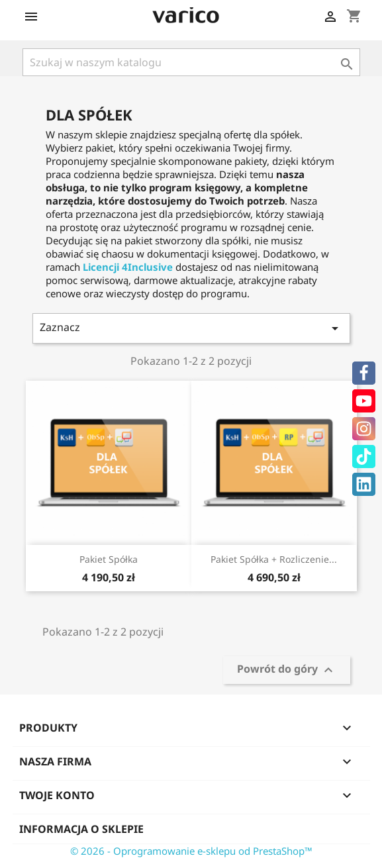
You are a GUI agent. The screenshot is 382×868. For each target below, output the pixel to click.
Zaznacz (191, 328)
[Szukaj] (191, 62)
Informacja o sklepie (81, 829)
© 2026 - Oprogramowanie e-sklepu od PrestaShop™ (191, 851)
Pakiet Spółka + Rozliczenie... (274, 559)
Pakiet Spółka (109, 559)
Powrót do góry (287, 670)
